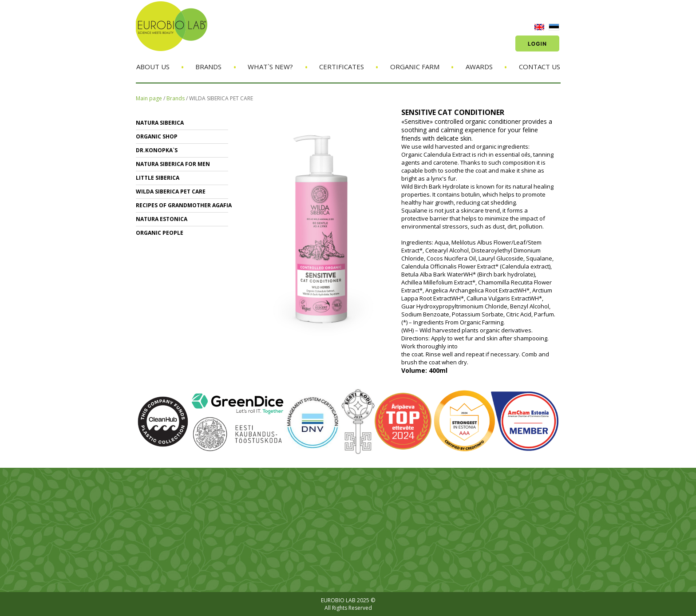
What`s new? (270, 67)
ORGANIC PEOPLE (160, 233)
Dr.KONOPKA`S (157, 150)
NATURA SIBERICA (160, 123)
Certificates (342, 67)
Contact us (540, 67)
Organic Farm (415, 67)
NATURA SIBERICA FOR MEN (173, 164)
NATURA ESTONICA (162, 219)
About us (153, 67)
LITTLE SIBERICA (158, 178)
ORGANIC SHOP (157, 136)
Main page (149, 98)
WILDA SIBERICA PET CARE (221, 98)
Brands (208, 67)
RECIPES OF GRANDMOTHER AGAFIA (184, 205)
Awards (479, 67)
